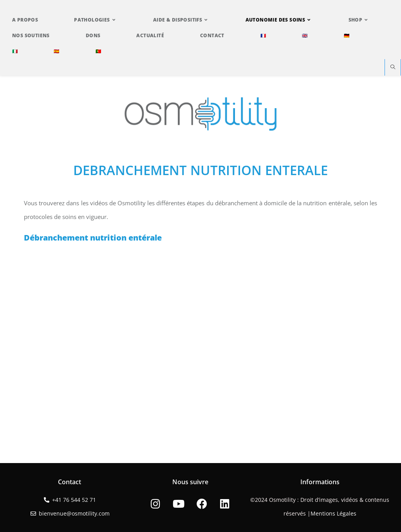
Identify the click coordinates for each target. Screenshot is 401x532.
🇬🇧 (305, 35)
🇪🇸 (56, 51)
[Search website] (393, 67)
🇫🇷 (263, 35)
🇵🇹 (98, 51)
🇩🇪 (347, 35)
